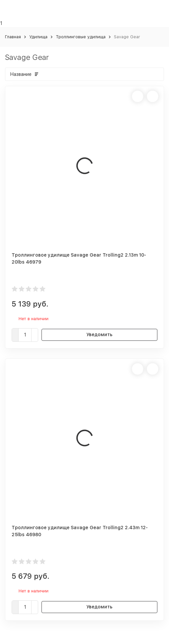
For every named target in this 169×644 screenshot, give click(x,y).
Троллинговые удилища (81, 37)
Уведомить (99, 334)
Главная (13, 37)
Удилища (38, 37)
